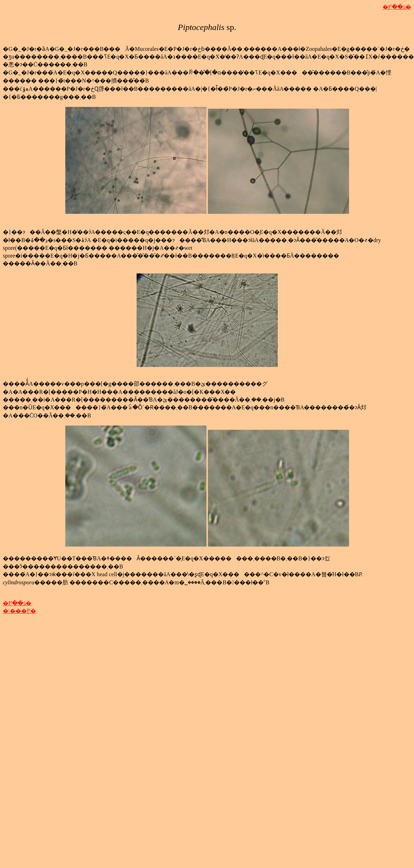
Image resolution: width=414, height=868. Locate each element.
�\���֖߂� (19, 611)
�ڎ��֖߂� (397, 7)
